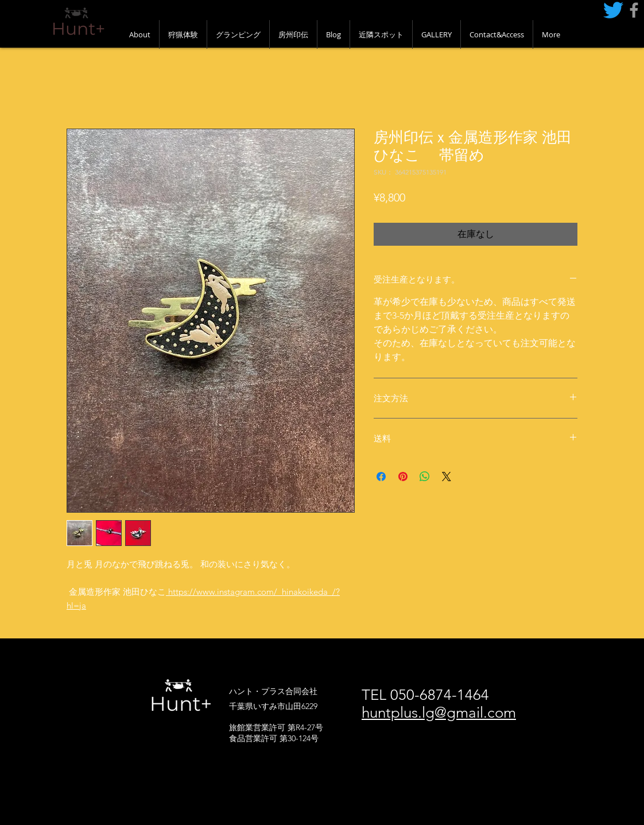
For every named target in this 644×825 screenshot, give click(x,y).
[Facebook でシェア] (381, 477)
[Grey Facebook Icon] (634, 10)
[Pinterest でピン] (403, 477)
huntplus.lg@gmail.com (439, 713)
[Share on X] (447, 477)
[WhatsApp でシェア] (425, 477)
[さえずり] (613, 10)
